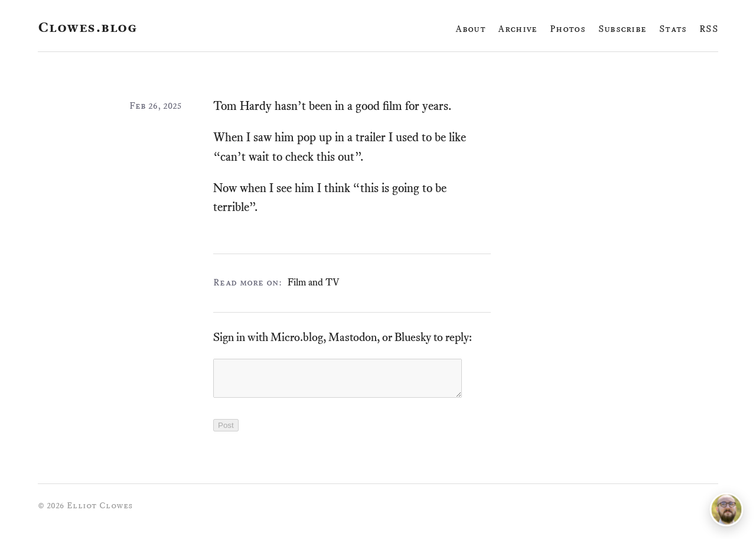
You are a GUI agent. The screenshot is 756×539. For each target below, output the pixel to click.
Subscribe (623, 29)
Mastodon (353, 337)
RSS (709, 29)
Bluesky (413, 337)
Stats (673, 29)
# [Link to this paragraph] (456, 107)
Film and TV (314, 282)
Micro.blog (297, 337)
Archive (517, 29)
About (470, 29)
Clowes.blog (87, 27)
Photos (568, 29)
